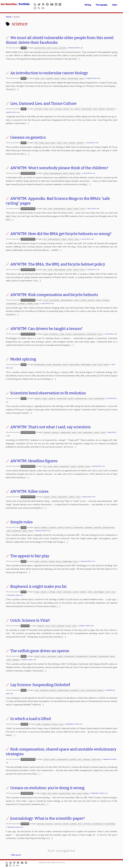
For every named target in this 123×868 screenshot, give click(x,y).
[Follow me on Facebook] (48, 4)
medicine (64, 78)
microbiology (93, 656)
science (55, 48)
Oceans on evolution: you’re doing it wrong (47, 788)
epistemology (89, 527)
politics (49, 48)
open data (66, 824)
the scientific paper (110, 824)
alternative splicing (40, 364)
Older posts (15, 855)
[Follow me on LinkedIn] (57, 4)
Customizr (62, 863)
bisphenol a (44, 592)
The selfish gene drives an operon (40, 651)
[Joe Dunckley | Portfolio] (14, 4)
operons (112, 656)
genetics (57, 78)
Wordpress (53, 863)
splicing (106, 364)
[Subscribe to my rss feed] (36, 4)
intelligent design (67, 561)
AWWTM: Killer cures (29, 491)
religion (59, 143)
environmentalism (78, 527)
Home (9, 17)
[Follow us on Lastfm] (44, 8)
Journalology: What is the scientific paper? (48, 818)
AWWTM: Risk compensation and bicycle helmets (54, 295)
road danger (22, 303)
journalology (25, 824)
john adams (91, 300)
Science (24, 78)
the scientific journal (97, 824)
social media (62, 48)
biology (37, 78)
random (24, 48)
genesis (47, 143)
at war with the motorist (28, 173)
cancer (42, 78)
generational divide (40, 48)
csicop (36, 690)
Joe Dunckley (46, 863)
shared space (87, 759)
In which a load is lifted (30, 719)
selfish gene (16, 660)
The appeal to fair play (30, 556)
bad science (55, 432)
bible (36, 143)
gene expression (57, 364)
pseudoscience (17, 531)
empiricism (68, 527)
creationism (52, 398)
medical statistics (91, 334)
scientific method (99, 398)
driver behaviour (54, 334)
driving (62, 334)
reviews (94, 364)
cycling (46, 173)
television (86, 793)
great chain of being (65, 793)
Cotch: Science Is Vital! (30, 620)
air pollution (47, 432)
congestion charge (65, 432)
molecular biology (73, 78)
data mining (41, 824)
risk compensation (12, 303)
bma (45, 209)
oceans (74, 793)
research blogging (86, 364)
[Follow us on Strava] (40, 8)
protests (68, 626)
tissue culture (110, 109)
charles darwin (46, 724)
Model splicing (23, 359)
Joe (82, 48)
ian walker (83, 300)
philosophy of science (81, 398)
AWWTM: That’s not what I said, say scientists (50, 427)
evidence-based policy (55, 173)
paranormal (52, 690)
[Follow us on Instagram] (36, 8)
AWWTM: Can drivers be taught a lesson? (46, 329)
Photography (102, 5)
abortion (37, 527)
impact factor (49, 824)
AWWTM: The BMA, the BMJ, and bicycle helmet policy (58, 264)
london (74, 432)
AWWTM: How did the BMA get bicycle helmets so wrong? (61, 234)
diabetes (59, 592)
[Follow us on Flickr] (61, 4)
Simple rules (21, 522)
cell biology (58, 109)
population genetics (62, 759)
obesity (90, 592)
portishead (73, 759)
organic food (97, 527)
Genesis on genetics (28, 137)
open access (58, 824)
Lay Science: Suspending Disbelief (40, 685)
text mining (87, 824)
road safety (30, 303)
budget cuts (41, 626)
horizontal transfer (69, 656)
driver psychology (54, 300)
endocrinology (67, 592)
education (69, 334)
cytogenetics (50, 78)
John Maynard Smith (82, 656)
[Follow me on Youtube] (52, 4)
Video (115, 5)
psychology (106, 300)
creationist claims (62, 398)
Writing (88, 5)
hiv (72, 109)
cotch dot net (25, 626)
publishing (73, 824)
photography (61, 626)
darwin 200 (24, 724)
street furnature (96, 759)
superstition (80, 143)
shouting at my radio (27, 793)
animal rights (38, 109)
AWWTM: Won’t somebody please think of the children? (59, 168)
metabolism (83, 592)
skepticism (102, 109)
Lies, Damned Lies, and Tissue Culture (43, 103)
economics (60, 527)
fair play (58, 561)
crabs (49, 793)
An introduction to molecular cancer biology (49, 73)
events (48, 626)
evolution (71, 398)
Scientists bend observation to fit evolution (48, 393)
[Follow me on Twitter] (40, 4)
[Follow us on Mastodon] (44, 4)
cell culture (66, 109)
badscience (38, 398)
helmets (65, 173)
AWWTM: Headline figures (34, 461)
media (79, 432)
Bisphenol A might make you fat (38, 586)
